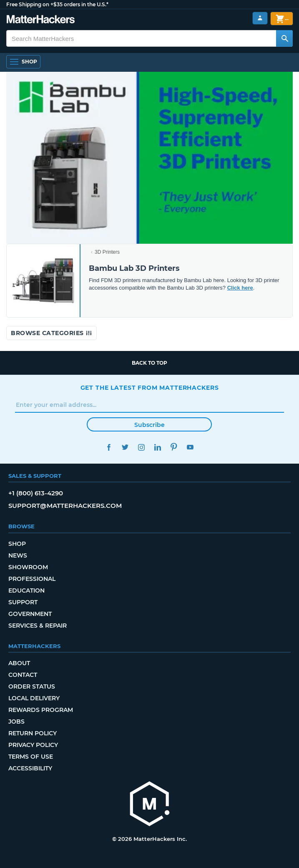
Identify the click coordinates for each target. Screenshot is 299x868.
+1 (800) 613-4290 (36, 493)
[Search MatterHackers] (284, 38)
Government (30, 614)
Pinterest (174, 447)
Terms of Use (31, 757)
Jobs (16, 722)
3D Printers (107, 252)
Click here (240, 288)
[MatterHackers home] (150, 805)
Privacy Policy (33, 745)
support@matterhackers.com (65, 506)
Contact (23, 675)
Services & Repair (38, 626)
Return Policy (33, 733)
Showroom (28, 567)
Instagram (142, 447)
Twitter (125, 447)
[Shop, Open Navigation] (23, 62)
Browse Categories (52, 333)
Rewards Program (41, 710)
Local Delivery (34, 698)
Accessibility (30, 768)
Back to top (149, 363)
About (19, 663)
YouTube (190, 447)
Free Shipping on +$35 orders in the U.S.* (57, 4)
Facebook (109, 447)
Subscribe (149, 425)
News (18, 555)
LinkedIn (158, 447)
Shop (17, 544)
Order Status (32, 686)
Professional (32, 579)
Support (23, 602)
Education (26, 590)
